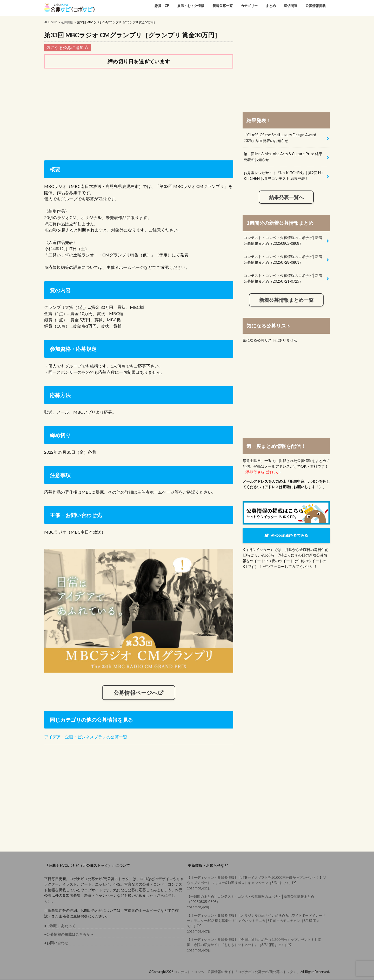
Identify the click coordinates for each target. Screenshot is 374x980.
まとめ (271, 6)
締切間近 (291, 6)
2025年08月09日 (257, 902)
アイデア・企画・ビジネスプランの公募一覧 (86, 737)
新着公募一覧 (223, 6)
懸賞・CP (162, 6)
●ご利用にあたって (60, 926)
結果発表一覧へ (286, 197)
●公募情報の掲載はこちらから (69, 934)
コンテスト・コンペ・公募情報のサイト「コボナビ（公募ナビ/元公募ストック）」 (237, 972)
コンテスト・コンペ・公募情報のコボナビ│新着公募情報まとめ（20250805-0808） (283, 240)
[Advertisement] (139, 113)
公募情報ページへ (136, 693)
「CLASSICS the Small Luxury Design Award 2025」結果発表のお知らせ (280, 138)
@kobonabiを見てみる (290, 535)
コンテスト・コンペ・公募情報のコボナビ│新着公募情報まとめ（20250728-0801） (283, 259)
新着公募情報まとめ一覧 (286, 300)
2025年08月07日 (257, 923)
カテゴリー (249, 6)
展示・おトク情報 (191, 6)
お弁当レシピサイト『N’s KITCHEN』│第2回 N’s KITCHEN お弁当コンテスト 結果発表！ (283, 176)
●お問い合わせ (56, 943)
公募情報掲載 (316, 6)
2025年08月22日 (257, 883)
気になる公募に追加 (67, 47)
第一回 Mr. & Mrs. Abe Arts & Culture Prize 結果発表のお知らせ (283, 157)
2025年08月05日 (257, 945)
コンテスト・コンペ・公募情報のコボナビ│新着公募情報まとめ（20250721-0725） (283, 278)
